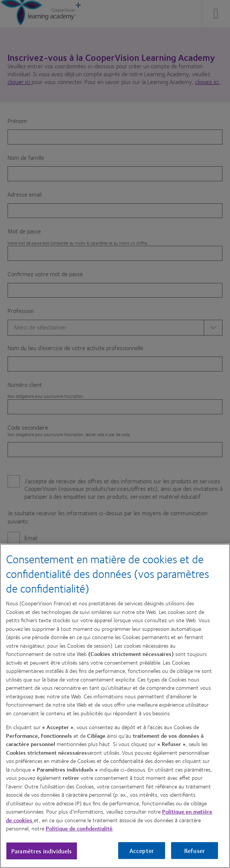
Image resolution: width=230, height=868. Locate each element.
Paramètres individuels (42, 851)
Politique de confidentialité (79, 828)
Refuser (195, 851)
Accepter (142, 851)
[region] (115, 706)
